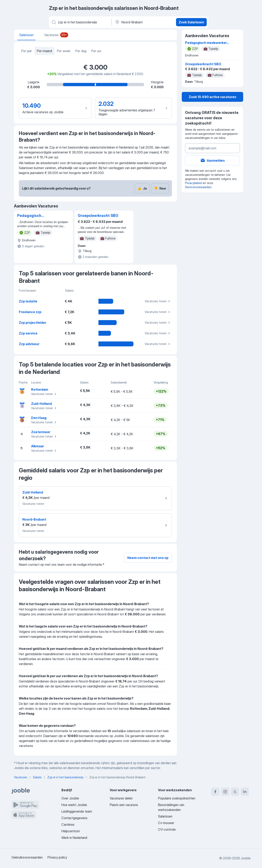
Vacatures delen (121, 798)
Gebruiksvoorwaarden (27, 857)
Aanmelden (212, 160)
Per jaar (27, 51)
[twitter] (235, 792)
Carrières (68, 824)
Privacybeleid (193, 183)
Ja (142, 188)
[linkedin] (245, 792)
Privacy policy (57, 857)
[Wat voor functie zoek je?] (80, 22)
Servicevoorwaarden (198, 187)
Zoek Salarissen (191, 22)
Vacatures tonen (158, 301)
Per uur (96, 51)
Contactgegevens (74, 818)
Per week (64, 51)
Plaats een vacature (124, 805)
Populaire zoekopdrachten (177, 798)
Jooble (246, 858)
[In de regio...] (143, 22)
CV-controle (167, 829)
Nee (160, 188)
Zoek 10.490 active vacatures (212, 97)
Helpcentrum (71, 831)
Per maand (44, 51)
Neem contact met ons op (148, 558)
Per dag (81, 51)
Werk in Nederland (74, 838)
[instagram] (225, 792)
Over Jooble (70, 798)
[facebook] (215, 792)
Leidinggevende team (77, 811)
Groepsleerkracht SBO (98, 216)
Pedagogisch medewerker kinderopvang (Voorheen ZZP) (31, 216)
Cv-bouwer (166, 823)
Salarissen (165, 816)
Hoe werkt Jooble (74, 805)
